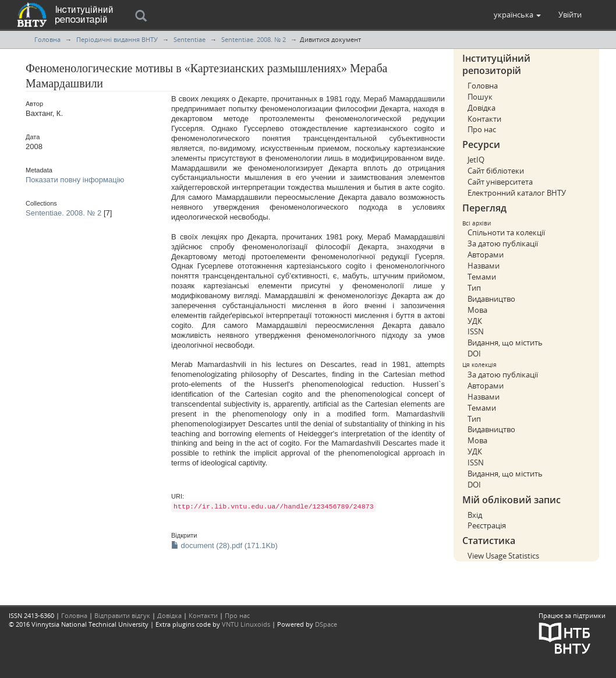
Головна (47, 39)
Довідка (482, 108)
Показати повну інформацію (75, 180)
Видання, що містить (505, 342)
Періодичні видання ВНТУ (117, 39)
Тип (474, 288)
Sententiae (190, 39)
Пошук (480, 97)
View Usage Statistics (503, 556)
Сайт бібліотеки (496, 171)
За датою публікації (503, 243)
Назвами (484, 266)
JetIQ (476, 160)
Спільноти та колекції (506, 232)
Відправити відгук (122, 615)
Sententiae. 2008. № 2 (254, 39)
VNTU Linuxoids (246, 624)
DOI (474, 354)
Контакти (484, 119)
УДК (475, 321)
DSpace (326, 624)
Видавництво (491, 299)
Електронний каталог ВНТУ (517, 193)
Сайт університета (500, 182)
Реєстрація (487, 525)
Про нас (482, 129)
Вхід (475, 515)
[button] (517, 15)
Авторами (486, 255)
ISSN (476, 331)
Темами (482, 277)
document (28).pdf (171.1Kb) (224, 545)
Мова (477, 310)
